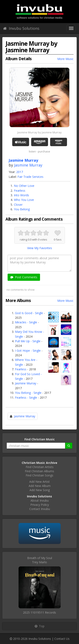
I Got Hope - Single (28, 351)
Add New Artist (39, 482)
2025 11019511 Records (39, 612)
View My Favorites (40, 248)
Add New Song (40, 490)
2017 (20, 172)
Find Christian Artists (40, 467)
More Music (65, 59)
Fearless (20, 191)
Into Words (21, 195)
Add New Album (40, 486)
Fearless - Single (26, 397)
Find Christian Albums (39, 471)
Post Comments (24, 277)
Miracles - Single (26, 322)
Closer (18, 205)
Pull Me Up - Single (28, 341)
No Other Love (24, 186)
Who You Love (24, 200)
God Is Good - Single (29, 313)
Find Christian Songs (39, 475)
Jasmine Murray (28, 165)
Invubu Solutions (21, 28)
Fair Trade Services (30, 177)
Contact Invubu (40, 509)
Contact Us (62, 639)
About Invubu (40, 500)
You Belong (22, 209)
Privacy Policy (40, 505)
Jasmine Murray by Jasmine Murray (39, 132)
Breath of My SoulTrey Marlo (40, 560)
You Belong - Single (28, 393)
